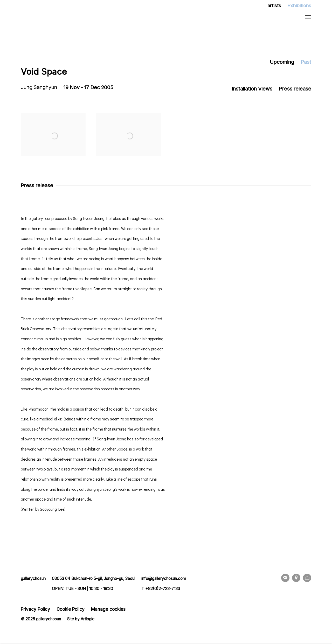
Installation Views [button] (252, 89)
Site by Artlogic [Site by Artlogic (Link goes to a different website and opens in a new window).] (81, 619)
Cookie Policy (71, 609)
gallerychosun (54, 18)
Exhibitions (299, 6)
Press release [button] (295, 89)
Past (306, 62)
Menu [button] (307, 17)
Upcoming (282, 62)
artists (274, 6)
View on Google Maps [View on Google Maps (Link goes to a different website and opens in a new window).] (296, 578)
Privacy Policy (35, 609)
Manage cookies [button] (108, 609)
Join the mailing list (285, 578)
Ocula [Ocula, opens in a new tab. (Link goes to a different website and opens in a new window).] (307, 578)
